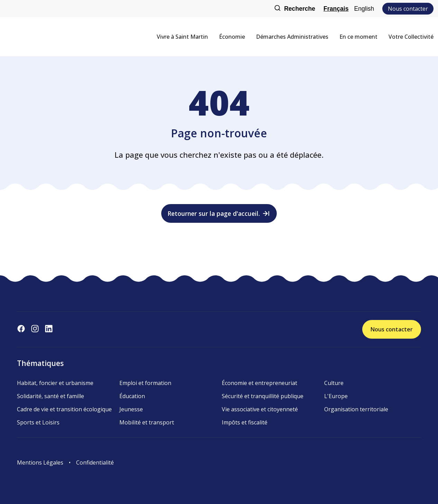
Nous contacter (408, 9)
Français (336, 9)
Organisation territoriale (356, 409)
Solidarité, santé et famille (51, 396)
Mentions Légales (40, 462)
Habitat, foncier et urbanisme (55, 383)
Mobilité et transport (147, 422)
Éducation (132, 396)
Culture (334, 383)
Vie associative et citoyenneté (260, 409)
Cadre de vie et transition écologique (64, 409)
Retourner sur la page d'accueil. (219, 213)
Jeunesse (131, 409)
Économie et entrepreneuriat (259, 383)
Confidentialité (95, 462)
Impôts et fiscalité (245, 422)
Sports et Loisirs (38, 422)
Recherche (295, 9)
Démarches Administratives (292, 37)
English (364, 9)
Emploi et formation (145, 383)
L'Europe (336, 396)
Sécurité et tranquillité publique (263, 396)
